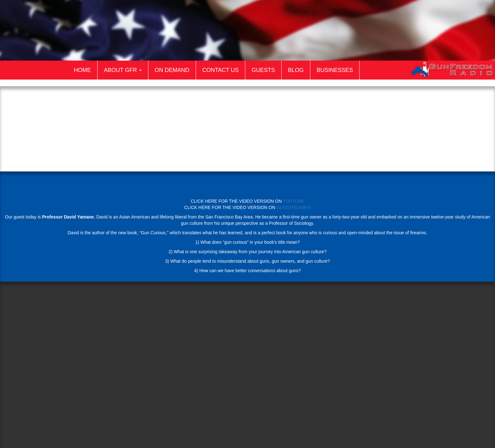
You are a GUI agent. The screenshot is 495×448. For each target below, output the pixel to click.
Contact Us (221, 70)
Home (82, 70)
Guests (263, 70)
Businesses (335, 70)
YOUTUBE (294, 201)
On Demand (172, 70)
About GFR (123, 70)
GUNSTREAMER (294, 207)
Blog (296, 70)
